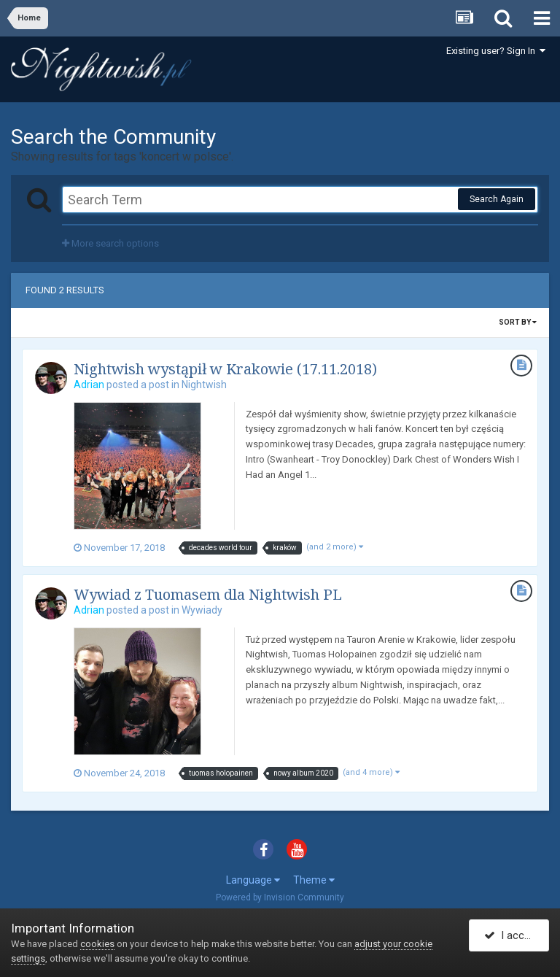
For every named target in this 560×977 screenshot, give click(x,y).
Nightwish (204, 385)
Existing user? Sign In (496, 51)
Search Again (497, 199)
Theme (314, 880)
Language (253, 880)
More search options (110, 243)
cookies (97, 944)
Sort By (518, 322)
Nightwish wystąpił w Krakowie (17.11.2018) (225, 369)
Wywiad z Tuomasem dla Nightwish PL (208, 594)
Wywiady (202, 610)
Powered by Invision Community (280, 897)
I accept (512, 935)
